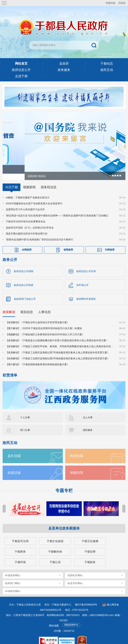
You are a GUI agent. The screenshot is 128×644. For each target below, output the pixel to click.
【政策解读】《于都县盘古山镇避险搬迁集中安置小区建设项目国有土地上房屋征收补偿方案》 (57, 335)
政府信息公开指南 (24, 266)
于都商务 (20, 546)
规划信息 (27, 307)
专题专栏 (64, 485)
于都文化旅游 (55, 536)
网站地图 (54, 620)
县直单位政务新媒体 (64, 523)
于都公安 (55, 557)
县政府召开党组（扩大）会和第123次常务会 (30, 222)
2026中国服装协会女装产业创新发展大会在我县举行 (34, 198)
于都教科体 (55, 546)
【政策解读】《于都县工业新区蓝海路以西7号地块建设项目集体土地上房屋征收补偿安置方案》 (58, 347)
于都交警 (90, 546)
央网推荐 (27, 244)
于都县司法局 (20, 536)
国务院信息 (49, 182)
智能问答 (77, 467)
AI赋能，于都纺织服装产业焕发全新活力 (28, 192)
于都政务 (90, 557)
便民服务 (88, 425)
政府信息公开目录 (86, 266)
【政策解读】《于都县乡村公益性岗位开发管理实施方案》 (37, 317)
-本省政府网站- (13, 570)
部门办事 (25, 425)
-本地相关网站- (13, 586)
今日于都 (12, 182)
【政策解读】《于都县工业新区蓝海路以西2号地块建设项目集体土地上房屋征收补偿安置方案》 (58, 353)
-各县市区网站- (75, 578)
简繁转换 (111, 3)
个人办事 (25, 412)
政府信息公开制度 (24, 280)
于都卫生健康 (90, 536)
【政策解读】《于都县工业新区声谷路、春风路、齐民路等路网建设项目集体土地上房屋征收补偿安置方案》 (60, 341)
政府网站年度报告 (86, 293)
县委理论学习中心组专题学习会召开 (25, 204)
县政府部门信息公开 (25, 293)
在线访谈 (14, 467)
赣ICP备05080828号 (86, 599)
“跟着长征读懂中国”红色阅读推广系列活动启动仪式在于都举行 (39, 234)
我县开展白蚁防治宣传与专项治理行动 (27, 228)
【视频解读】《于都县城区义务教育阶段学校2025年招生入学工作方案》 (45, 329)
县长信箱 (14, 450)
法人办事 (88, 412)
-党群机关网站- (75, 570)
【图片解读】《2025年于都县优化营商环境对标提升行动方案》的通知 (44, 323)
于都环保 (20, 557)
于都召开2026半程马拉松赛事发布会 (26, 216)
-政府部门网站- (13, 578)
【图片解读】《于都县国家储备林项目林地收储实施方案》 (37, 359)
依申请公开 (82, 280)
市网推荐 (110, 244)
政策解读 (9, 307)
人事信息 (44, 307)
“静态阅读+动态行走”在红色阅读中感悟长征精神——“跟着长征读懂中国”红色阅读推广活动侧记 (57, 210)
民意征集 (77, 450)
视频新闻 (29, 182)
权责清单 (10, 370)
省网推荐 (68, 244)
